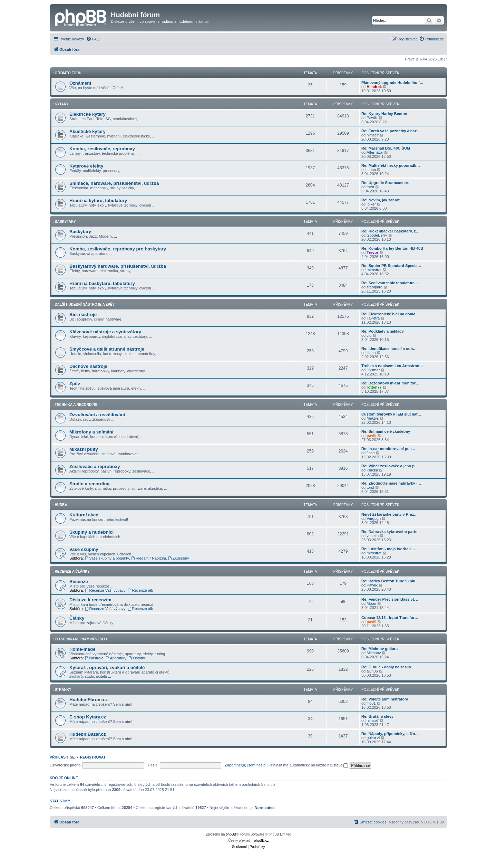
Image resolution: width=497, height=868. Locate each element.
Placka (372, 470)
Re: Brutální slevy (377, 716)
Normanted (265, 808)
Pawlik (372, 118)
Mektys (373, 418)
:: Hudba (59, 505)
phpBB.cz (261, 841)
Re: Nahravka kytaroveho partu (389, 532)
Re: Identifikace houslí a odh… (389, 349)
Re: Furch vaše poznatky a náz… (391, 131)
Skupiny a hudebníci (91, 532)
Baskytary (80, 232)
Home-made (82, 649)
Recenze (79, 581)
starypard (374, 287)
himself (373, 135)
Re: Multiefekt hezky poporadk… (391, 165)
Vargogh (374, 518)
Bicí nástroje (83, 314)
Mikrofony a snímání (91, 432)
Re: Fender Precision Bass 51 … (391, 599)
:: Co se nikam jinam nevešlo (79, 639)
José (371, 453)
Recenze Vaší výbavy (105, 590)
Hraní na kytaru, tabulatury (98, 201)
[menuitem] (93, 39)
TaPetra (373, 318)
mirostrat (374, 270)
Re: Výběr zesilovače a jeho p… (390, 466)
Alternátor (375, 152)
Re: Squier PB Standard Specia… (391, 266)
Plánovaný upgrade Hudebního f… (392, 83)
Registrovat (93, 757)
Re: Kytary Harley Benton (384, 114)
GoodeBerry (377, 235)
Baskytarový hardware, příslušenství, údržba (118, 266)
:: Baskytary (64, 222)
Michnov (374, 653)
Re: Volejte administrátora (385, 699)
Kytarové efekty (86, 166)
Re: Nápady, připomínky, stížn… (390, 734)
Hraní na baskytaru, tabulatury (102, 283)
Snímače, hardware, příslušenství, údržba (114, 183)
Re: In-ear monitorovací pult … (389, 449)
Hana (371, 353)
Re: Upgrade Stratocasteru (385, 183)
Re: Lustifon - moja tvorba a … (389, 549)
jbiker (371, 204)
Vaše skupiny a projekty (107, 558)
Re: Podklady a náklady (383, 331)
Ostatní (137, 658)
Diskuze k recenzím (90, 600)
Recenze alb (140, 590)
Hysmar (373, 370)
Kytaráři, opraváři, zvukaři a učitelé (107, 667)
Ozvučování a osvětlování (97, 415)
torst (370, 187)
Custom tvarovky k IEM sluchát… (391, 414)
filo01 (371, 703)
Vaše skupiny (84, 549)
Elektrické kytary (87, 114)
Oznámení (80, 83)
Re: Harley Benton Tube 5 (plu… (390, 581)
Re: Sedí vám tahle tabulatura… (390, 283)
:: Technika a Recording (75, 405)
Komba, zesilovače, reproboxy (102, 149)
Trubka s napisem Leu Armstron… (392, 366)
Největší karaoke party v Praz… (389, 514)
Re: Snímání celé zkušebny (386, 431)
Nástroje (94, 658)
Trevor (372, 252)
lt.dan (371, 170)
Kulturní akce (84, 515)
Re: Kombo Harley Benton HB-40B (392, 248)
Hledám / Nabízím (149, 558)
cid (369, 335)
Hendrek (374, 87)
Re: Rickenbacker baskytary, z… (391, 231)
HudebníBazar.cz (88, 734)
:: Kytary (60, 104)
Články (77, 618)
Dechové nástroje (88, 366)
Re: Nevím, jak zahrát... (382, 200)
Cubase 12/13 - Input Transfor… (390, 618)
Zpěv (75, 384)
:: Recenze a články (71, 571)
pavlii (371, 436)
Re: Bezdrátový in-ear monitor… (390, 383)
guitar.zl (373, 738)
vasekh (373, 536)
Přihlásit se (62, 757)
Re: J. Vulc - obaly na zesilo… (388, 667)
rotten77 (374, 387)
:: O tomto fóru (66, 73)
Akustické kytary (87, 131)
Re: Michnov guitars (379, 649)
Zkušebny (179, 558)
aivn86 (372, 671)
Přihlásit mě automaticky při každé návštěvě (308, 765)
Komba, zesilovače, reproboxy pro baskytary (118, 249)
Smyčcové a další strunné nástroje (107, 349)
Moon (371, 603)
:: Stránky (61, 690)
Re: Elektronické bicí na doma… (390, 314)
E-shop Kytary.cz (88, 717)
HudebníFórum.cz (89, 700)
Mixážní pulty (84, 449)
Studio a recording (90, 484)
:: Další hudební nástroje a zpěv (83, 304)
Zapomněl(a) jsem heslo (245, 765)
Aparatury (116, 658)
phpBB (231, 834)
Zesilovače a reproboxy (95, 466)
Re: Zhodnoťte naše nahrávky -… (391, 483)
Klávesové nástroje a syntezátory (105, 332)
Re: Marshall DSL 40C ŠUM (386, 148)
